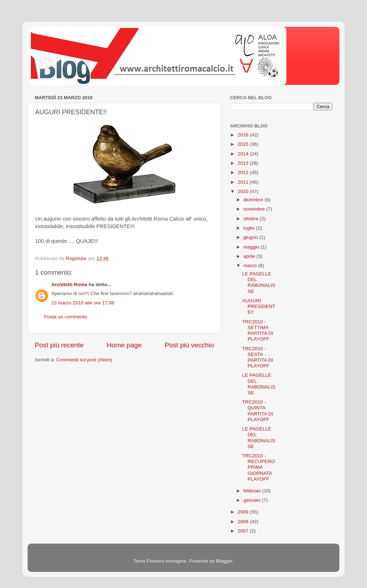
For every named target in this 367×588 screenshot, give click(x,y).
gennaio (253, 500)
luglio (250, 228)
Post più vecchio (189, 345)
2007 (244, 531)
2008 (244, 522)
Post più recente (59, 345)
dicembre (254, 200)
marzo (251, 266)
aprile (250, 256)
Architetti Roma (69, 285)
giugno (251, 237)
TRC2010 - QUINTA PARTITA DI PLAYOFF (258, 411)
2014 (244, 154)
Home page (124, 345)
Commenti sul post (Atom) (84, 360)
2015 (244, 144)
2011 (244, 182)
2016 (244, 135)
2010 (244, 191)
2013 (244, 163)
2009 (244, 512)
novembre (255, 209)
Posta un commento (66, 317)
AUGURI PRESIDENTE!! (259, 306)
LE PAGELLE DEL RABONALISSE (259, 283)
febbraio (253, 491)
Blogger (224, 561)
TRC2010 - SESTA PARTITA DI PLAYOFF (258, 357)
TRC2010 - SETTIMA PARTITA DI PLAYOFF (258, 331)
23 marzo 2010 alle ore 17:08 (83, 303)
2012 (244, 172)
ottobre (252, 219)
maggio (252, 247)
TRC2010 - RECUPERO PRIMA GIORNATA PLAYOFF (259, 467)
